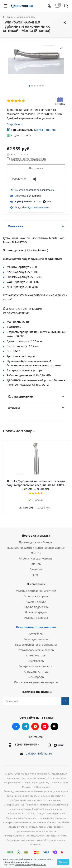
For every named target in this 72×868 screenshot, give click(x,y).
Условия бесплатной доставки (36, 591)
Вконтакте (16, 726)
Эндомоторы (36, 661)
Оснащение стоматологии (36, 627)
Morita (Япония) (45, 130)
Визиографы (36, 677)
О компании (36, 584)
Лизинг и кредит (36, 612)
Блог (36, 575)
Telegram (26, 726)
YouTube (35, 726)
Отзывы (36, 564)
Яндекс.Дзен (45, 726)
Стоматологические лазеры (36, 650)
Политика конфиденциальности (31, 865)
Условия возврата (36, 618)
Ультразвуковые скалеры (36, 666)
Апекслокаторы (36, 655)
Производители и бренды (36, 542)
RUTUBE (54, 726)
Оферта (36, 553)
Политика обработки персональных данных (36, 548)
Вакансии (36, 569)
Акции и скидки (36, 602)
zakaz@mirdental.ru (39, 753)
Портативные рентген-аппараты (36, 682)
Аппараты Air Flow (36, 672)
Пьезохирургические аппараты (36, 645)
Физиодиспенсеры (36, 639)
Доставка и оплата (39, 207)
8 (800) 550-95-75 (25, 201)
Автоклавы (36, 634)
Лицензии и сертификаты (36, 558)
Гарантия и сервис (36, 596)
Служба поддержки (36, 607)
